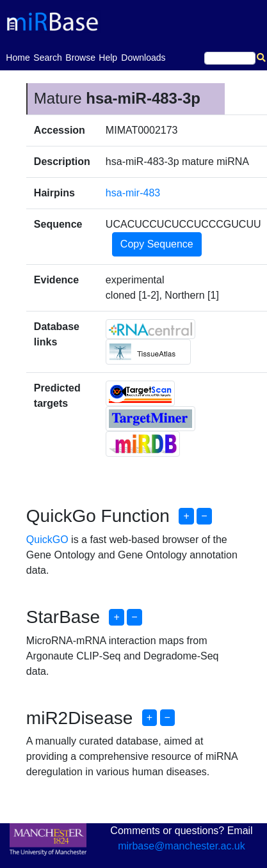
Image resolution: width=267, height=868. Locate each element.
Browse (80, 58)
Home (18, 57)
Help (108, 58)
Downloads (143, 58)
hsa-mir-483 (133, 193)
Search (47, 58)
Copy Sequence (157, 244)
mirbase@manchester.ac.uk (182, 846)
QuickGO (47, 540)
